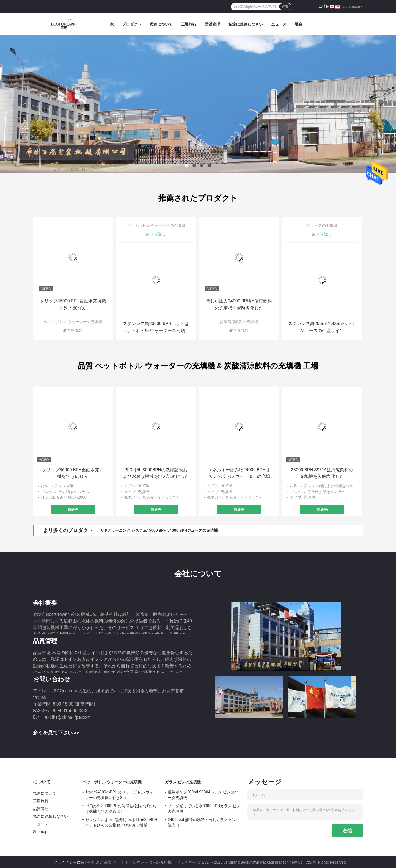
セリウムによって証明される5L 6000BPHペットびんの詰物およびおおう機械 (121, 822)
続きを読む (73, 330)
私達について (161, 24)
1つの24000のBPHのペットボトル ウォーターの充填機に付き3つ (121, 795)
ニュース (279, 24)
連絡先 (73, 510)
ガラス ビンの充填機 (183, 782)
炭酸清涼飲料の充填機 (239, 322)
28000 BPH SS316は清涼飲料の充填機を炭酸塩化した (322, 473)
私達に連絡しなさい (246, 24)
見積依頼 (326, 6)
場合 (299, 24)
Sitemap (40, 832)
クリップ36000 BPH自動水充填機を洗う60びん (73, 305)
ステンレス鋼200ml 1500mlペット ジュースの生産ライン (322, 327)
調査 (285, 7)
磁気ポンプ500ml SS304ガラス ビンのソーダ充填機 (203, 795)
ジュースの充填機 (322, 225)
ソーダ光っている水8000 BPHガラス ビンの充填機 (204, 809)
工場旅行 (189, 24)
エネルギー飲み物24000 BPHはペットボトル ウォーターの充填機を (239, 473)
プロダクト (132, 24)
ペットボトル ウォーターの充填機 (73, 322)
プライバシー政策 (69, 862)
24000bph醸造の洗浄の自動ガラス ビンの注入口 (204, 822)
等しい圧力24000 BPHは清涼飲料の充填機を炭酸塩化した (239, 305)
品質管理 (212, 24)
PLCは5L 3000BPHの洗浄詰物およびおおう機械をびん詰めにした (156, 473)
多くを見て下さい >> (56, 733)
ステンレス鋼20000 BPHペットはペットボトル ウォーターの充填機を (156, 328)
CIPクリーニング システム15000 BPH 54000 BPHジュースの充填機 (159, 530)
